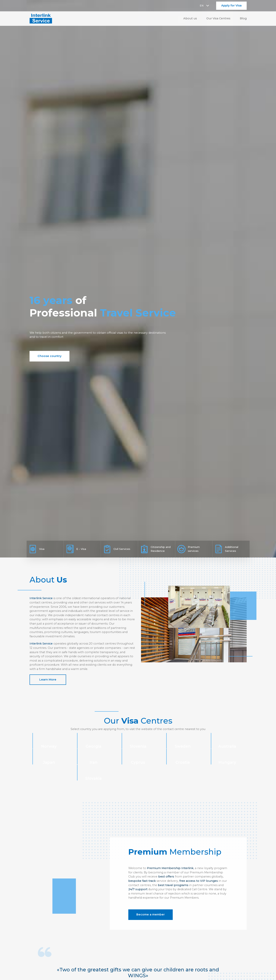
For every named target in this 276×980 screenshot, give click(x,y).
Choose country (49, 356)
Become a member (151, 914)
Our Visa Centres (218, 18)
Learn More (48, 680)
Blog (243, 18)
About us (190, 18)
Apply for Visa (231, 5)
